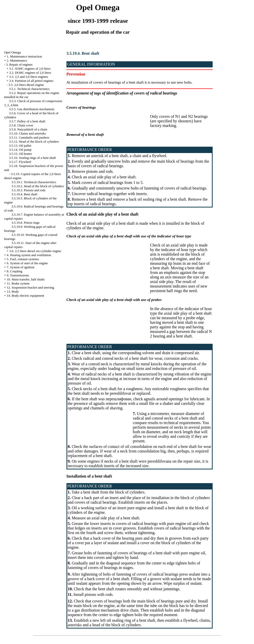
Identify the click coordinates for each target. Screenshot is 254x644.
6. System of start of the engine (27, 263)
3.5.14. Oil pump (20, 150)
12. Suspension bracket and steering (31, 287)
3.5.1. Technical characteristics (29, 89)
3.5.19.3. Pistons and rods (28, 190)
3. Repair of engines (19, 64)
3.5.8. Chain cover (21, 125)
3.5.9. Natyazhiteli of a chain (28, 129)
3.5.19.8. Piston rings (26, 223)
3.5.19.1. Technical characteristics (34, 182)
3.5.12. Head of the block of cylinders (34, 141)
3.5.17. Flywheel (20, 162)
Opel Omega (12, 52)
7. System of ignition (21, 267)
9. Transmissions (18, 275)
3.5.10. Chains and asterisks (27, 133)
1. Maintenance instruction (24, 56)
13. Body (13, 291)
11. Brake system (18, 283)
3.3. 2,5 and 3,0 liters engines (29, 77)
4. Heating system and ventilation (29, 255)
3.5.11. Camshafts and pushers (29, 137)
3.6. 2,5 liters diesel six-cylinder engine (35, 251)
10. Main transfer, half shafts (26, 279)
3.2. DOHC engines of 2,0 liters (30, 73)
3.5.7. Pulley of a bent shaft (27, 121)
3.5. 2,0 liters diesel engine (26, 85)
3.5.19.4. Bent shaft (24, 194)
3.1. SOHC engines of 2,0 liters (30, 69)
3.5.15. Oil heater (20, 154)
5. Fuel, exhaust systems (23, 259)
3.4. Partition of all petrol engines (31, 81)
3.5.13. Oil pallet (20, 146)
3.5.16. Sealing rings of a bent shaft (32, 158)
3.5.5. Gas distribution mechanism (31, 109)
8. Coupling (15, 271)
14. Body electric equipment (26, 296)
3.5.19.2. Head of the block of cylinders (38, 186)
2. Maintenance (17, 60)
